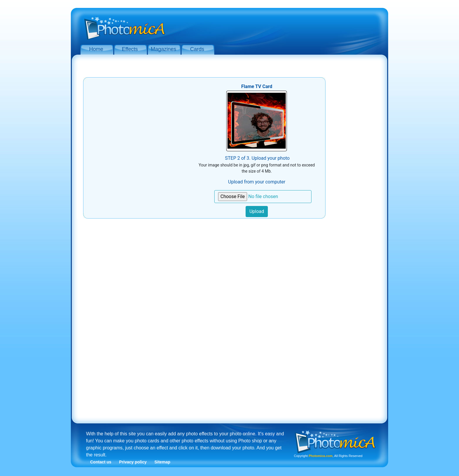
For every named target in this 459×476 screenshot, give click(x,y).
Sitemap (162, 462)
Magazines (163, 49)
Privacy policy (133, 462)
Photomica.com (321, 456)
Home (96, 49)
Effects (130, 49)
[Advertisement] (276, 26)
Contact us (101, 462)
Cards (197, 49)
